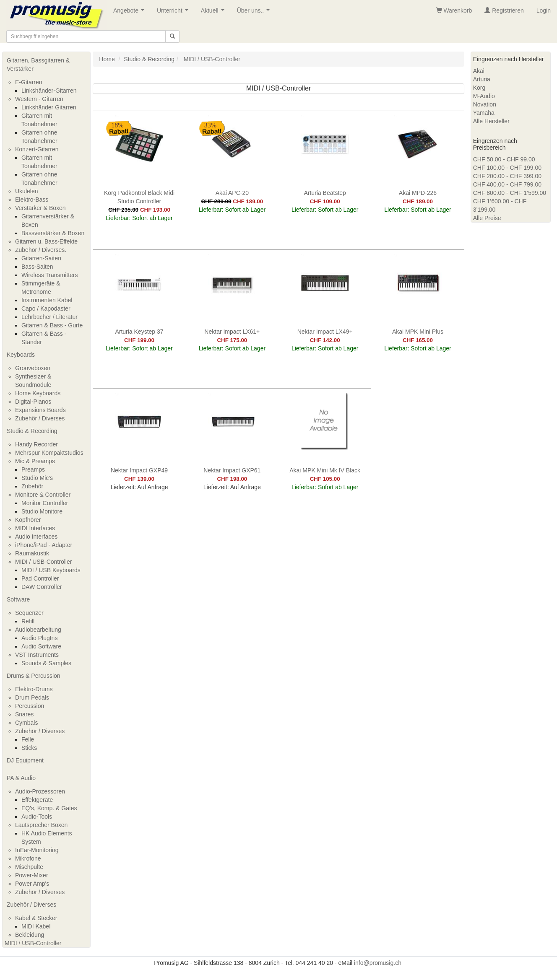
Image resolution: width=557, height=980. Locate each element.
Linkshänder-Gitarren (49, 91)
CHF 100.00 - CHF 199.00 (507, 168)
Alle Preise (487, 218)
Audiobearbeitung (38, 630)
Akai (479, 71)
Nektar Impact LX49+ (325, 332)
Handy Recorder (36, 444)
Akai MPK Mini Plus (418, 332)
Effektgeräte (37, 800)
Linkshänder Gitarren (49, 107)
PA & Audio (21, 778)
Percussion (30, 706)
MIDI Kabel (36, 926)
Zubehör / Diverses (40, 418)
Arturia (482, 79)
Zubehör (32, 486)
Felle (28, 739)
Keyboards (21, 355)
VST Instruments (37, 655)
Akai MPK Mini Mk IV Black (325, 470)
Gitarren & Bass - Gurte (52, 325)
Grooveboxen (33, 368)
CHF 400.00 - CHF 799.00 (507, 184)
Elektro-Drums (34, 689)
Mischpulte (29, 867)
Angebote (130, 13)
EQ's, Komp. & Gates (49, 808)
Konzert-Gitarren (37, 149)
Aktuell (214, 13)
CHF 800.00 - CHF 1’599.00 (510, 193)
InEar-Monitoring (37, 850)
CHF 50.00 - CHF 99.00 (504, 159)
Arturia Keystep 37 (139, 332)
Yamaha (484, 113)
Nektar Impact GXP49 (139, 470)
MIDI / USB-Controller (43, 562)
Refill (28, 621)
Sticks (29, 748)
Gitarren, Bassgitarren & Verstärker (38, 65)
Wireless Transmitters (50, 275)
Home (107, 59)
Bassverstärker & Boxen (53, 233)
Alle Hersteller (491, 121)
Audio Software (41, 646)
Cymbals (26, 723)
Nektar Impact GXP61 (232, 470)
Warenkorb (454, 10)
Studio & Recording (32, 431)
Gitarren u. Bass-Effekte (46, 241)
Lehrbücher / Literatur (49, 317)
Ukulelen (26, 191)
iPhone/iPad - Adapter (44, 545)
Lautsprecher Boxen (41, 825)
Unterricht (174, 13)
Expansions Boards (40, 410)
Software (18, 599)
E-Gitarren (29, 82)
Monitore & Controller (43, 495)
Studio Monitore (42, 511)
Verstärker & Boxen (40, 208)
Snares (24, 714)
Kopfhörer (28, 520)
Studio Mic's (37, 478)
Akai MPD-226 (418, 193)
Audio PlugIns (39, 638)
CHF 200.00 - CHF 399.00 (507, 176)
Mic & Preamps (35, 461)
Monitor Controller (45, 503)
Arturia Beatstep (325, 193)
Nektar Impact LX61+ (232, 332)
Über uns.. (255, 13)
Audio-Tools (37, 817)
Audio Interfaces (36, 537)
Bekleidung (30, 935)
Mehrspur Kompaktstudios (49, 453)
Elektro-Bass (32, 200)
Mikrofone (28, 858)
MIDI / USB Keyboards (51, 570)
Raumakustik (32, 553)
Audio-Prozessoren (40, 791)
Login (544, 10)
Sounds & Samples (46, 663)
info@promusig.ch (378, 963)
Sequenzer (29, 613)
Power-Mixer (32, 875)
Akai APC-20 (232, 193)
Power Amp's (32, 884)
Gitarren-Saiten (41, 258)
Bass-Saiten (37, 267)
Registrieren (504, 10)
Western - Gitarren (39, 99)
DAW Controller (42, 587)
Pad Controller (40, 578)
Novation (485, 104)
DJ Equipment (25, 760)
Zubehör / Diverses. (41, 250)
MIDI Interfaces (35, 528)
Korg (479, 88)
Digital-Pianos (33, 402)
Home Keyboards (38, 393)
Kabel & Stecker (36, 918)
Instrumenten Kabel (47, 300)
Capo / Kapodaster (46, 309)
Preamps (33, 469)
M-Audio (484, 96)
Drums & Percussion (34, 676)
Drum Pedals (32, 697)
